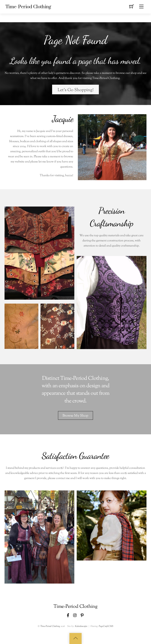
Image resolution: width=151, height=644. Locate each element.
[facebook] (68, 615)
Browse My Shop (75, 416)
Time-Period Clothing (50, 626)
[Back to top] (75, 638)
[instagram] (75, 615)
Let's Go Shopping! (76, 90)
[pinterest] (82, 615)
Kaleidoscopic (81, 626)
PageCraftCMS (106, 626)
